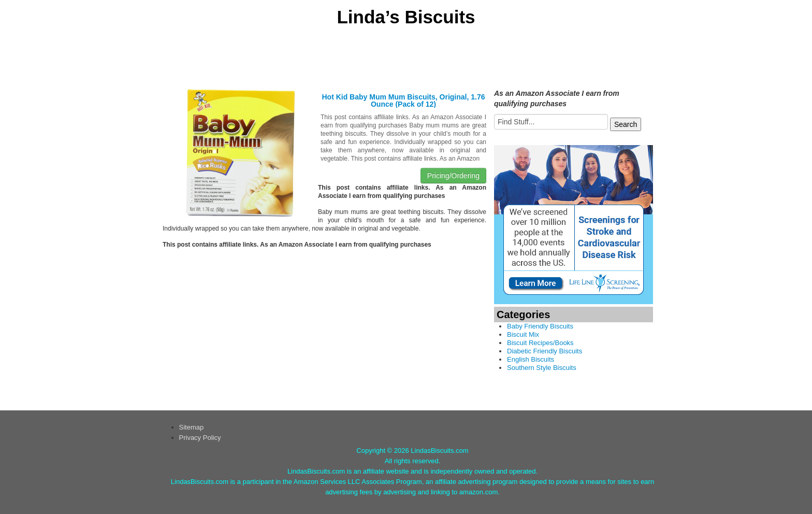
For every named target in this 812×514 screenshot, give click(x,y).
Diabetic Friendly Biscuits (545, 351)
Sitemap (192, 427)
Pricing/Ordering (453, 176)
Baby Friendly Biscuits (540, 326)
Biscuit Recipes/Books (540, 343)
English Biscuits (531, 359)
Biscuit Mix (523, 334)
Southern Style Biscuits (542, 368)
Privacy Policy (200, 438)
